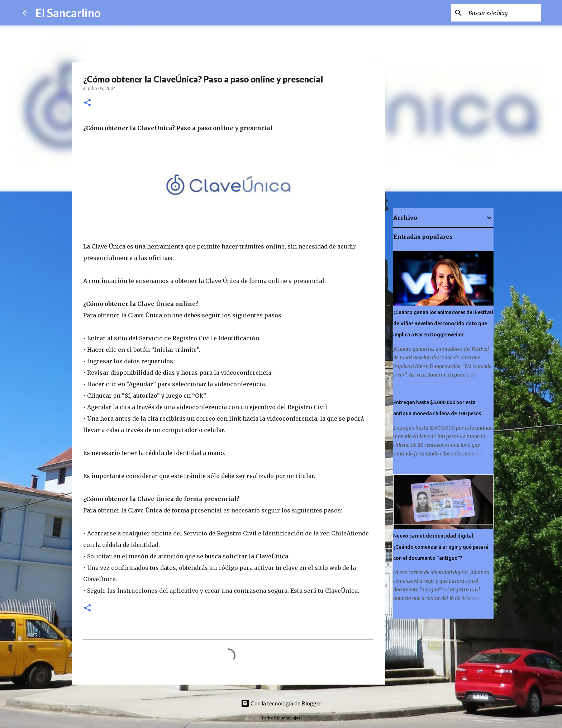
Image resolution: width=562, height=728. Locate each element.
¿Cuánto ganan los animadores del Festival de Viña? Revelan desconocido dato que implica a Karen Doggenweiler (443, 323)
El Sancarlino (68, 13)
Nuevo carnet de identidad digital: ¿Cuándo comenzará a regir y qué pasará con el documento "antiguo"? (441, 547)
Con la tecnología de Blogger (281, 703)
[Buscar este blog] (503, 13)
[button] (87, 103)
